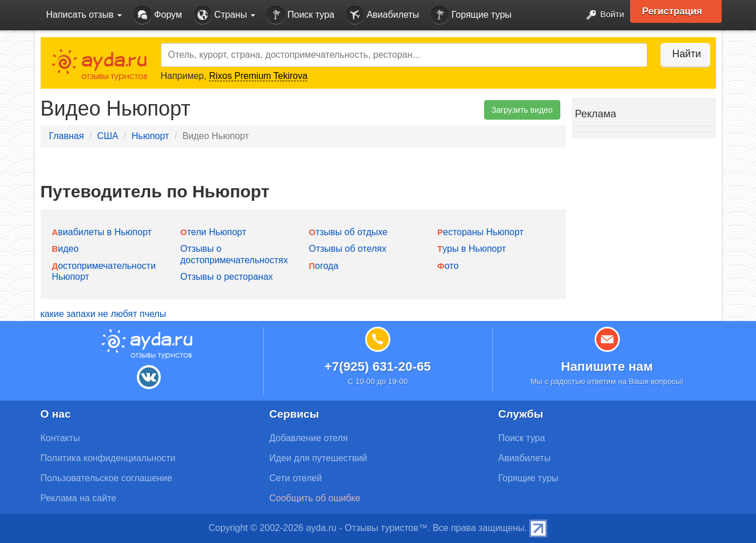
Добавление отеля (309, 438)
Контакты (60, 438)
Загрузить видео (522, 110)
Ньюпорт (150, 136)
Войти (601, 15)
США (108, 136)
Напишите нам (607, 366)
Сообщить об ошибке (315, 498)
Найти (681, 54)
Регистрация (677, 11)
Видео (66, 249)
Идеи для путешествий (318, 458)
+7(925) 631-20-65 (378, 366)
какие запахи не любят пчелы (104, 314)
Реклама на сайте (79, 498)
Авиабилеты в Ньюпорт (102, 232)
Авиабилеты (382, 15)
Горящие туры (471, 15)
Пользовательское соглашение (106, 478)
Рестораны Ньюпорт (480, 232)
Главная (67, 136)
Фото (448, 266)
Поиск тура (300, 15)
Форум (158, 15)
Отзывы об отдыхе (349, 232)
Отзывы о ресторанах (227, 277)
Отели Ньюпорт (213, 232)
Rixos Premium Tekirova (258, 76)
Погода (324, 266)
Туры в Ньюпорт (472, 249)
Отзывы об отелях (348, 249)
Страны (224, 15)
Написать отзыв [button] (84, 15)
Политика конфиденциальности (108, 458)
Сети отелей (296, 478)
